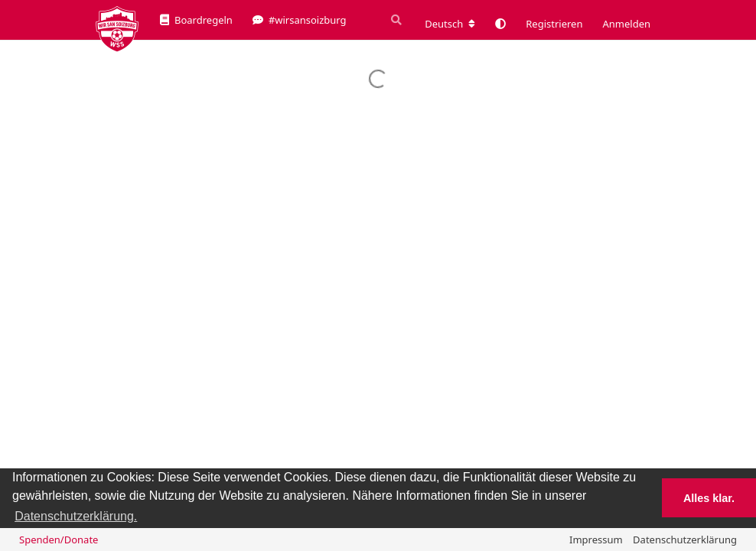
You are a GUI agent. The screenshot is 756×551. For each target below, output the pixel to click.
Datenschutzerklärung (685, 540)
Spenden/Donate (59, 540)
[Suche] (395, 20)
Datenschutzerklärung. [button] (76, 516)
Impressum (596, 540)
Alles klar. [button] (709, 498)
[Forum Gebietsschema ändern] (450, 24)
